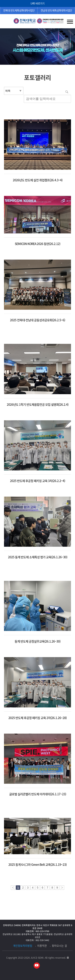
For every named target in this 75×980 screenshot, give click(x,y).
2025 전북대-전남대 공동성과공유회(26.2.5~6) (37, 320)
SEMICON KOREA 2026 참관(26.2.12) (37, 244)
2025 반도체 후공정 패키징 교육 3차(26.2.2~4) (37, 481)
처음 (13, 888)
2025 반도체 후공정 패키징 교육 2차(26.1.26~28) (37, 718)
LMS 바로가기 (37, 3)
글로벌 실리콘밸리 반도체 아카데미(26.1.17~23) (38, 794)
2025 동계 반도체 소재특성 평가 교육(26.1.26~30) (38, 557)
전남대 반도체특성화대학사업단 (56, 10)
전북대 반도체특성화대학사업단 (19, 10)
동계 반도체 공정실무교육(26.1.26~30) (37, 641)
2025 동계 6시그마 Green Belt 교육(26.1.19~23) (37, 865)
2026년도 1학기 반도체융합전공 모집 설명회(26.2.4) (38, 405)
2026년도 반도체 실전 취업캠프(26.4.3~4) (38, 180)
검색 (6, 22)
